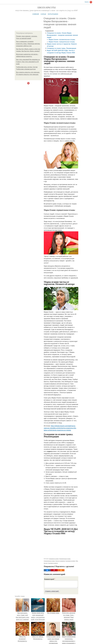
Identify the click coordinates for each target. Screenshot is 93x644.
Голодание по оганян (70, 561)
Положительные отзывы (65, 559)
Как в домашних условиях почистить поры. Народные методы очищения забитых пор (28, 44)
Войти (87, 2)
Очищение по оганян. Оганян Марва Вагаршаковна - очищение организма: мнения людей (62, 35)
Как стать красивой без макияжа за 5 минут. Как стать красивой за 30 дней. (28, 62)
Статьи (43, 14)
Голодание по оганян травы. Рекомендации (62, 48)
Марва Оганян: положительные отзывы (62, 40)
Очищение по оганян (54, 559)
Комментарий (50, 579)
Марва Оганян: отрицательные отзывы (62, 42)
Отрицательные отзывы (49, 561)
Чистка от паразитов (60, 561)
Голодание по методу (53, 563)
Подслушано (53, 14)
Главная (36, 14)
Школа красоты (46, 8)
